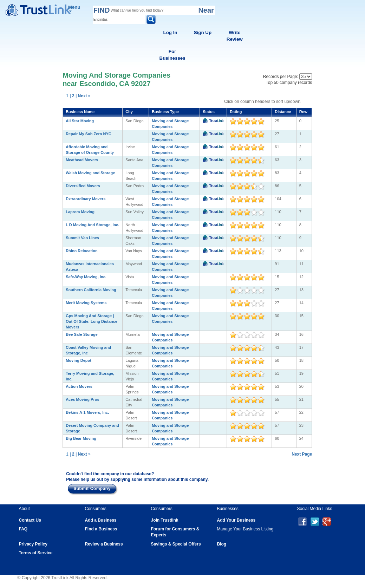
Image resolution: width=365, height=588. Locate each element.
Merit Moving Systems (86, 303)
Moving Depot (79, 360)
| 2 (72, 96)
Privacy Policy (33, 544)
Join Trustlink (165, 520)
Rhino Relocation (82, 251)
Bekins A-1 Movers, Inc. (87, 412)
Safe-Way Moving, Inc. (86, 277)
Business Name (80, 112)
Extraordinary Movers (86, 199)
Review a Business (104, 544)
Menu (74, 8)
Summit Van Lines (82, 238)
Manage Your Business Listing (245, 529)
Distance (283, 112)
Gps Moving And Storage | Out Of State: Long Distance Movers (92, 321)
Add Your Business (236, 520)
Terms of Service (36, 553)
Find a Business (101, 529)
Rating (236, 112)
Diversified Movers (83, 186)
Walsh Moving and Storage (90, 173)
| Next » (83, 96)
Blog (222, 544)
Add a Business (101, 520)
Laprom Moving (80, 212)
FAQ (23, 529)
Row (303, 112)
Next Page (302, 454)
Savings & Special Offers (176, 544)
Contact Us (30, 520)
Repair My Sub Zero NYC (89, 134)
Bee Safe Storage (82, 334)
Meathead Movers (82, 160)
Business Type (165, 112)
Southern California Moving (91, 290)
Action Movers (79, 386)
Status (209, 112)
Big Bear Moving (81, 438)
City (129, 112)
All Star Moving (80, 121)
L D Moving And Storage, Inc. (92, 225)
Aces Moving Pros (82, 399)
